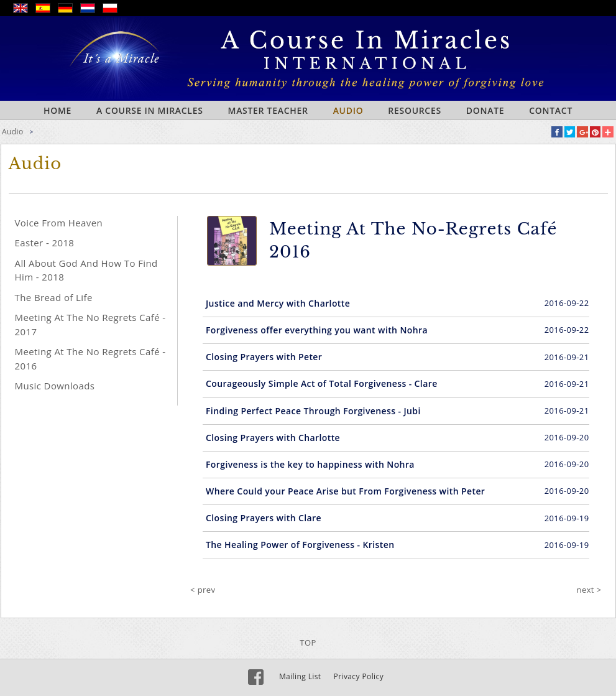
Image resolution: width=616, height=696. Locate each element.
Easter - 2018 (45, 243)
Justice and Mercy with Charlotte (278, 303)
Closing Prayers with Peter (264, 357)
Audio (348, 110)
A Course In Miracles (150, 110)
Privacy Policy (359, 676)
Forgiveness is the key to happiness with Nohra (310, 464)
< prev (203, 590)
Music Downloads (55, 386)
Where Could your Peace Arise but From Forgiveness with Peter (345, 491)
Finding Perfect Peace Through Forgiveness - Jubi (313, 411)
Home (57, 110)
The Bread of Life (54, 297)
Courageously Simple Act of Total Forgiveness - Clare (322, 383)
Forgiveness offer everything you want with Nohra (317, 330)
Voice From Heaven (59, 223)
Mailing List (300, 676)
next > (589, 590)
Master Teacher (268, 110)
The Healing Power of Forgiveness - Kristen (300, 545)
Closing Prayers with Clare (264, 518)
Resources (415, 110)
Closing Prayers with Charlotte (273, 438)
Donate (485, 110)
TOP (308, 643)
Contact (551, 110)
